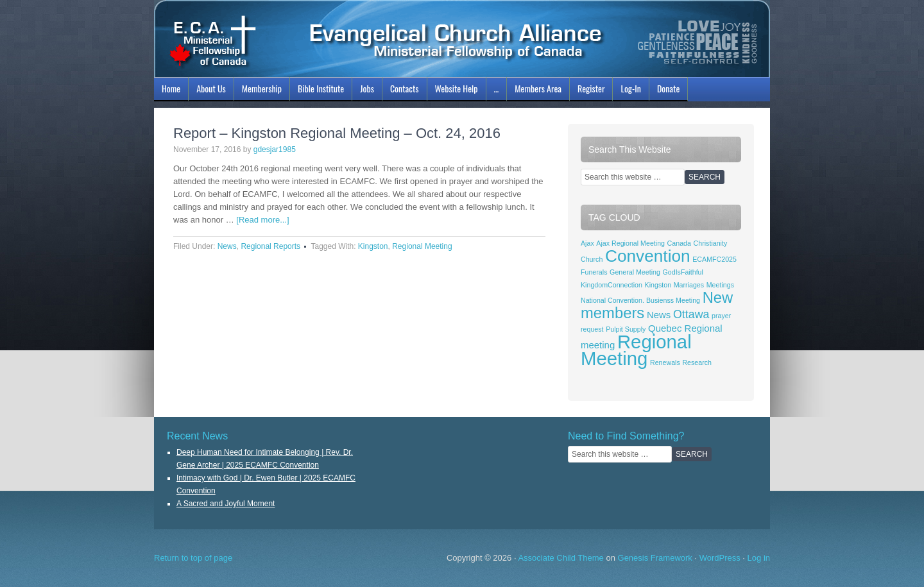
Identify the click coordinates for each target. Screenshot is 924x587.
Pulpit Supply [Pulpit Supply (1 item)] (626, 329)
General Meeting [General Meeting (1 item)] (635, 272)
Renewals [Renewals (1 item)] (665, 362)
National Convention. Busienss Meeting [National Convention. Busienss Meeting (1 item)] (640, 300)
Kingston (373, 246)
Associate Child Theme (560, 558)
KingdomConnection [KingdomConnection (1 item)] (612, 285)
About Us (210, 90)
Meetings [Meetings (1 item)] (720, 285)
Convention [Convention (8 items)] (648, 256)
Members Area (538, 88)
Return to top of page (193, 558)
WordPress (720, 558)
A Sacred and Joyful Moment (226, 504)
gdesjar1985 (275, 149)
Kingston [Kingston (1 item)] (658, 285)
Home (171, 88)
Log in (759, 558)
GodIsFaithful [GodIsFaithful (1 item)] (683, 272)
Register (591, 88)
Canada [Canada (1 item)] (679, 243)
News (227, 246)
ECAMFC (462, 38)
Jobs (365, 90)
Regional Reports (270, 246)
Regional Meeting (422, 246)
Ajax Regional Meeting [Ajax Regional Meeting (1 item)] (630, 243)
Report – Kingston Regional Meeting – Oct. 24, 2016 (337, 133)
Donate (668, 88)
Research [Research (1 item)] (697, 362)
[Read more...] (262, 220)
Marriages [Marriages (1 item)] (689, 285)
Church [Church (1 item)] (592, 259)
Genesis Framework (655, 558)
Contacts (405, 88)
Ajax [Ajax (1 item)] (587, 243)
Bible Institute (319, 90)
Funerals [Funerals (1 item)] (594, 272)
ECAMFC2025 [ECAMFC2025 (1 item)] (714, 259)
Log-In (629, 90)
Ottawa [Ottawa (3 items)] (691, 314)
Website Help (457, 88)
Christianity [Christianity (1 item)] (711, 243)
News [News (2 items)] (659, 315)
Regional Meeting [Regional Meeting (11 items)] (636, 350)
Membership (260, 90)
